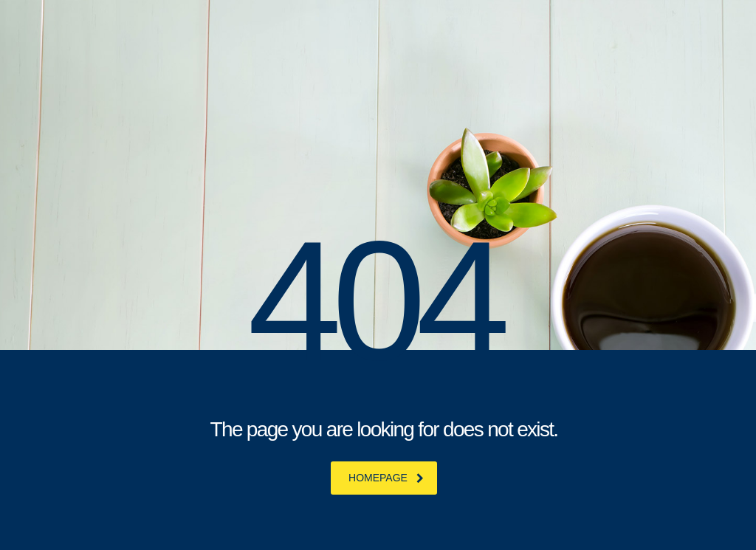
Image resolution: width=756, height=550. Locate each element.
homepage (386, 478)
